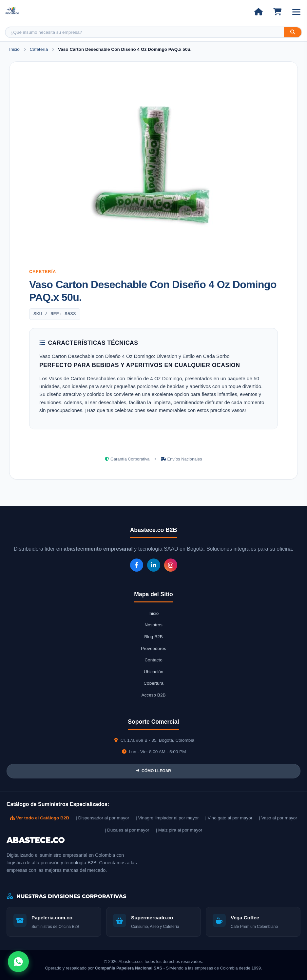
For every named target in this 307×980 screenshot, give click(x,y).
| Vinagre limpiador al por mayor (167, 818)
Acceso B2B (153, 695)
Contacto (153, 660)
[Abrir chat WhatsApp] (18, 962)
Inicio (14, 49)
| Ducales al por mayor (127, 830)
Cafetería (39, 49)
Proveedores (153, 648)
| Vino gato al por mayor (229, 818)
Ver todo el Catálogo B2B (39, 818)
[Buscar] (293, 32)
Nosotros (153, 625)
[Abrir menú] (296, 12)
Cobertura (153, 683)
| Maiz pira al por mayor (179, 830)
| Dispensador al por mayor (102, 818)
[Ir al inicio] (258, 12)
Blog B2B (153, 637)
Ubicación (154, 672)
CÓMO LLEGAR (153, 771)
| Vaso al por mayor (278, 818)
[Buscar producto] (145, 32)
